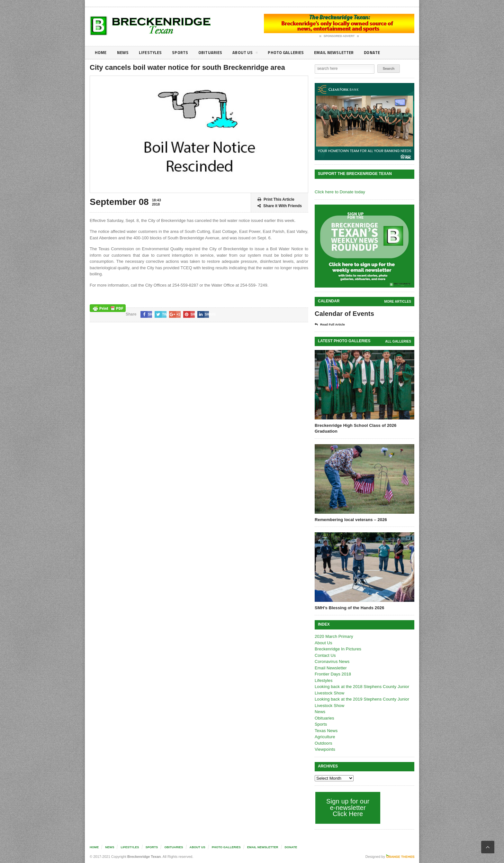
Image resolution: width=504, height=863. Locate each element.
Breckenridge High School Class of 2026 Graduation (355, 428)
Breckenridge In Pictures (337, 649)
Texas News (326, 731)
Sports (183, 53)
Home (101, 53)
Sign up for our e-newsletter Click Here (347, 808)
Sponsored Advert (339, 36)
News (124, 53)
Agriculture (325, 737)
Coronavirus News (332, 661)
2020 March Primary (333, 636)
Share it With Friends (280, 206)
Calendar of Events (344, 314)
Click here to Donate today (339, 192)
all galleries (398, 341)
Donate (382, 53)
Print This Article (276, 200)
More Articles (398, 302)
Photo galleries (292, 53)
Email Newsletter (342, 53)
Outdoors (323, 743)
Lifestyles (153, 53)
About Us (250, 54)
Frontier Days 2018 (333, 674)
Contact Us (325, 655)
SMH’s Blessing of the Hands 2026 (349, 608)
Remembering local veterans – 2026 (350, 520)
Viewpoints (325, 749)
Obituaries (214, 53)
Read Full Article (331, 325)
